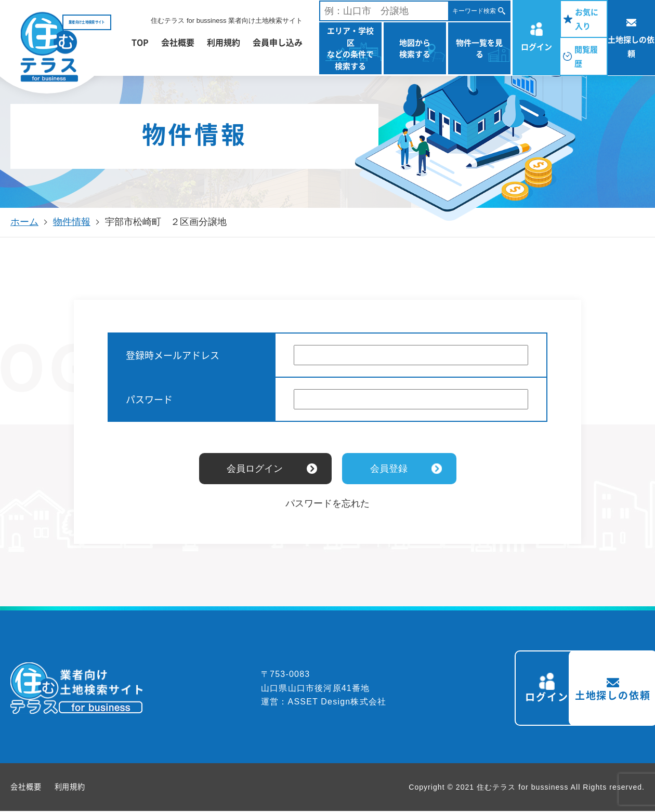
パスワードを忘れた (327, 503)
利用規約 (224, 42)
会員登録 (389, 469)
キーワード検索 (474, 11)
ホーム (24, 222)
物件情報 (72, 222)
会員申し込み (278, 42)
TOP (140, 42)
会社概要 (178, 42)
